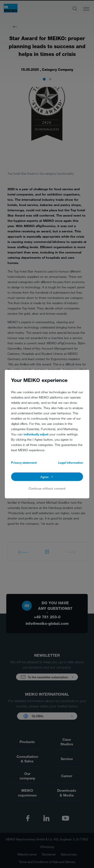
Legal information (71, 462)
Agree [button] (44, 477)
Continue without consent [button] (47, 488)
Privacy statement (24, 462)
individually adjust (36, 434)
